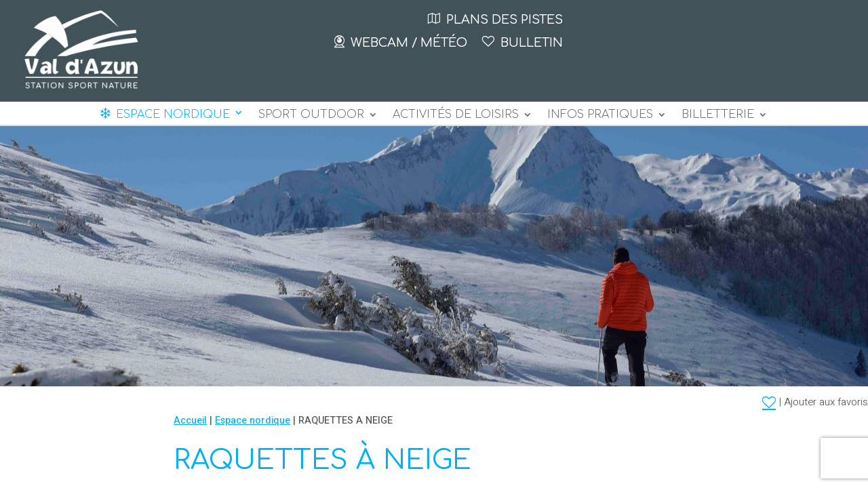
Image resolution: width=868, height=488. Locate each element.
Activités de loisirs (456, 115)
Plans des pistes (505, 20)
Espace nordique (173, 115)
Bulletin (532, 43)
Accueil (190, 421)
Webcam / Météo (409, 43)
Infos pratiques (600, 115)
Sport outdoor (311, 115)
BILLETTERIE (718, 115)
